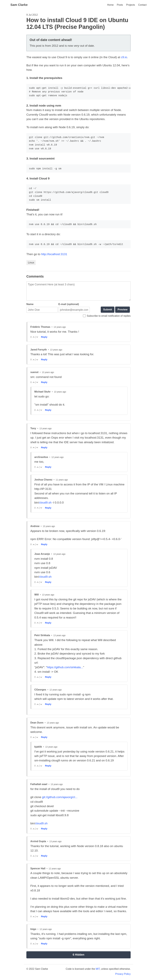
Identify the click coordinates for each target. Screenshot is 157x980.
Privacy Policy (123, 974)
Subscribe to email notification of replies (107, 316)
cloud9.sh (45, 503)
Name (30, 304)
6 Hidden (78, 955)
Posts (120, 5)
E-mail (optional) (69, 304)
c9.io (124, 57)
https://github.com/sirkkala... (65, 667)
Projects (131, 5)
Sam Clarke (19, 5)
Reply (44, 337)
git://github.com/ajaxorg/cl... (60, 797)
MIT (98, 969)
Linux (31, 263)
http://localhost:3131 (54, 254)
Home (110, 5)
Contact (142, 5)
